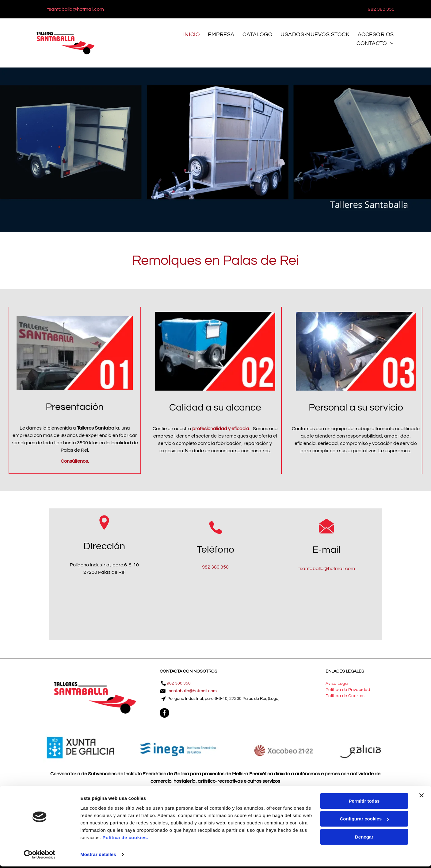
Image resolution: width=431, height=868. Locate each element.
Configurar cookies (364, 820)
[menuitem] (193, 36)
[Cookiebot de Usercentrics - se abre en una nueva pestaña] (40, 856)
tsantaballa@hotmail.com (327, 569)
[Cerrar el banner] (421, 797)
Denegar (364, 838)
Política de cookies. (125, 839)
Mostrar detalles (98, 856)
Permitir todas (364, 802)
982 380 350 (215, 567)
